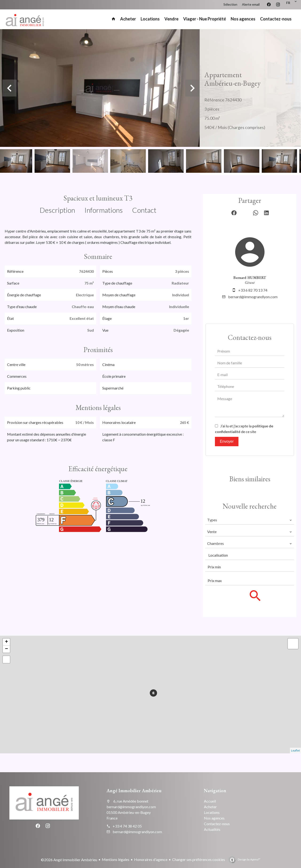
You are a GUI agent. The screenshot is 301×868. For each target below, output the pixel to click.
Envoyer (227, 441)
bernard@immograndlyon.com (253, 297)
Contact (144, 210)
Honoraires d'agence (151, 859)
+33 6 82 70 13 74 (253, 290)
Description (57, 210)
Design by (249, 859)
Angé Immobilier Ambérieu (134, 791)
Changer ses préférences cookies (199, 859)
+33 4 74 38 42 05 (127, 826)
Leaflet (295, 750)
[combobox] (250, 520)
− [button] (6, 649)
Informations (104, 210)
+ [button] (6, 642)
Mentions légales (116, 859)
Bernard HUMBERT (250, 278)
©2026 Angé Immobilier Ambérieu (69, 860)
